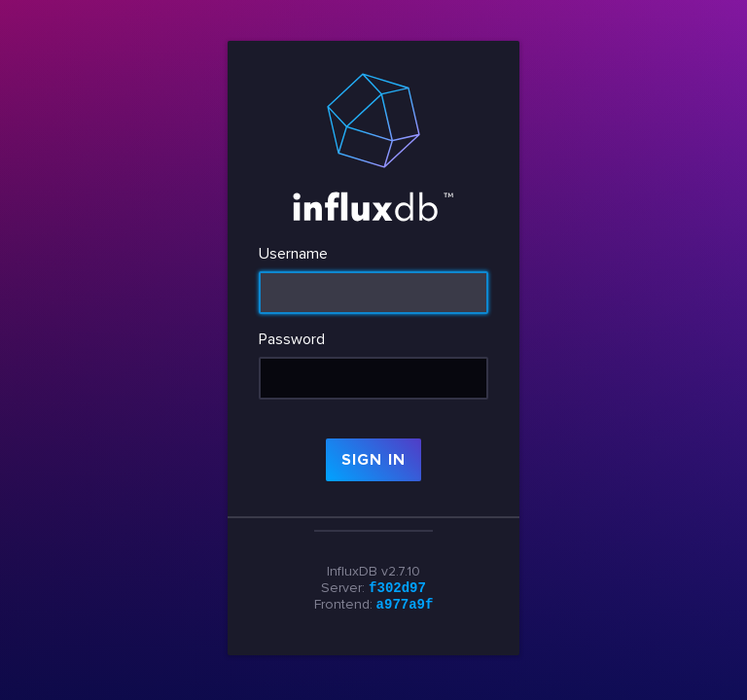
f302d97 (397, 587)
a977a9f (405, 605)
